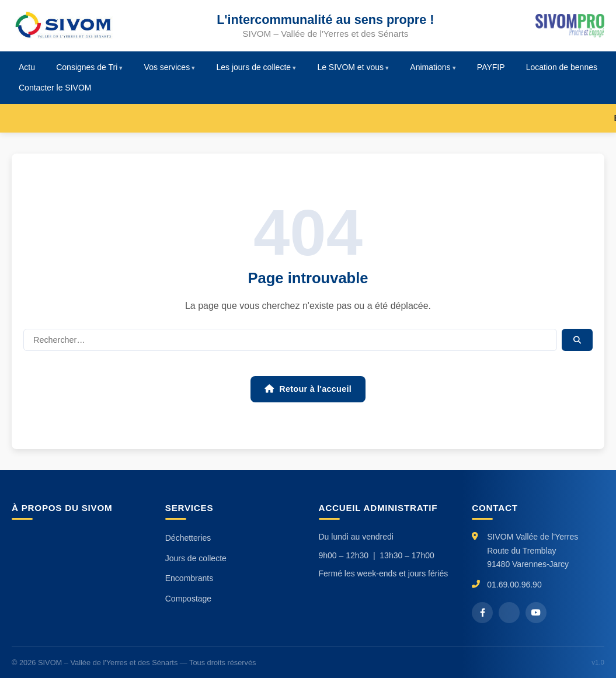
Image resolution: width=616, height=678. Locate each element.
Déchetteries (188, 538)
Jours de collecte (196, 558)
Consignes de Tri (87, 67)
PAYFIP (491, 67)
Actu (27, 67)
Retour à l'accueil (308, 389)
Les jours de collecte (253, 67)
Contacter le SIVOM (55, 88)
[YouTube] (536, 613)
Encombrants (189, 578)
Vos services (167, 67)
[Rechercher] (290, 340)
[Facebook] (482, 613)
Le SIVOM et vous (350, 67)
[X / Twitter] (509, 613)
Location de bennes (562, 67)
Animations (430, 67)
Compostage (188, 599)
